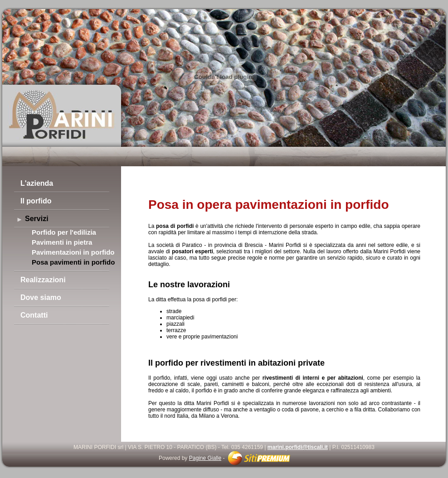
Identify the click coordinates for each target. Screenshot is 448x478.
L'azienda (37, 183)
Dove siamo (41, 297)
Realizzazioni (43, 280)
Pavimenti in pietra (62, 242)
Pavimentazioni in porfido (73, 252)
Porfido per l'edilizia (64, 232)
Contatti (34, 315)
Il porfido (36, 201)
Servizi (37, 219)
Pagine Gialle (205, 458)
